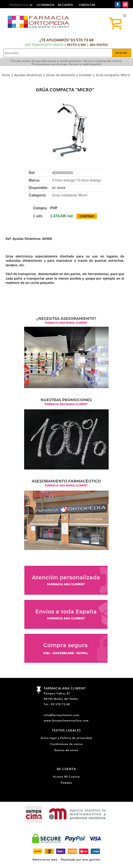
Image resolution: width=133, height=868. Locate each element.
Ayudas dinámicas (28, 75)
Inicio (6, 75)
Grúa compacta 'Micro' (113, 75)
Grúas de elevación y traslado (69, 75)
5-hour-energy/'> (77, 180)
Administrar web (45, 859)
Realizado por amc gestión (81, 859)
